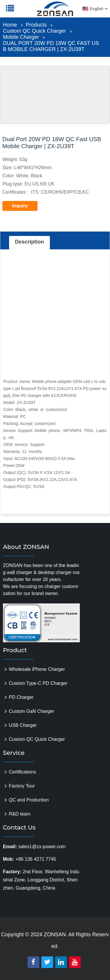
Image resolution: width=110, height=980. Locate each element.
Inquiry (20, 206)
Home (10, 25)
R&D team (20, 814)
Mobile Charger (21, 37)
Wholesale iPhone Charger (37, 669)
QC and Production (29, 800)
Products (36, 25)
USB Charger (23, 725)
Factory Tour (22, 786)
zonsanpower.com (42, 12)
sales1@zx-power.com (42, 847)
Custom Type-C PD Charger (38, 683)
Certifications (22, 772)
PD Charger (21, 697)
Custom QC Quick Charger (34, 31)
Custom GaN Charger (32, 711)
